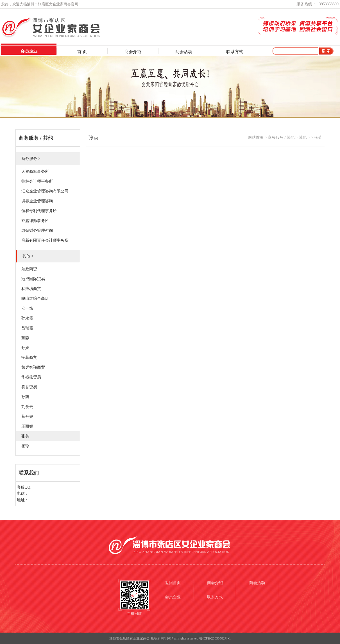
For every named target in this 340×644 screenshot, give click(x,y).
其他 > (304, 138)
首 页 (82, 52)
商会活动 (184, 52)
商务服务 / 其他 (281, 138)
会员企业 (29, 51)
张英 (318, 138)
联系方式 (235, 52)
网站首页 (256, 138)
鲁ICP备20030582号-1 (215, 638)
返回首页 (173, 583)
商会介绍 (133, 52)
